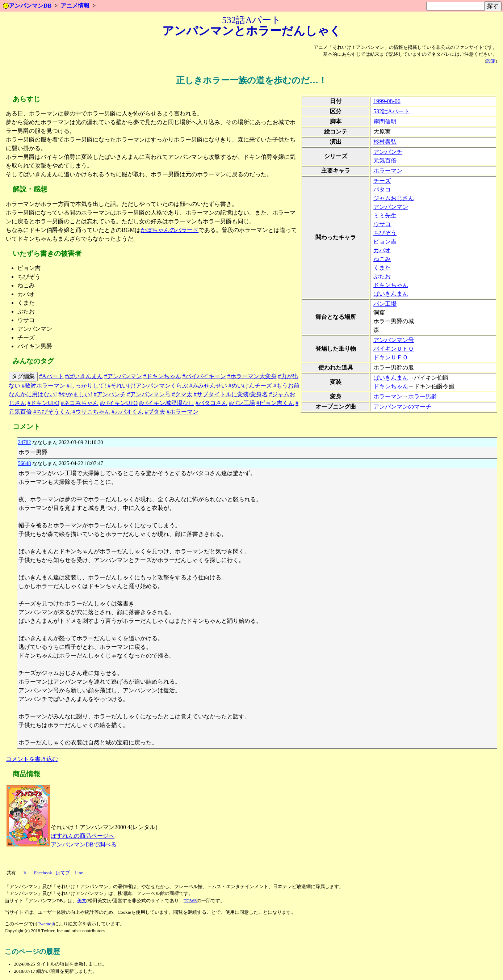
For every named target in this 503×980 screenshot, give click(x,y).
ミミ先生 (385, 216)
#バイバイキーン (204, 376)
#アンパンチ (110, 394)
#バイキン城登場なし (167, 403)
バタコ (382, 189)
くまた (382, 268)
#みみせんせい (208, 386)
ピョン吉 (385, 242)
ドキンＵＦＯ (391, 357)
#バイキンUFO (119, 403)
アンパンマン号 (394, 340)
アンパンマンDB (27, 6)
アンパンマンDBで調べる (84, 844)
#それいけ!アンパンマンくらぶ (148, 386)
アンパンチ (388, 152)
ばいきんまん (391, 294)
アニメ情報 (75, 6)
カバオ (382, 250)
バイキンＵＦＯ (394, 349)
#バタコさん (211, 403)
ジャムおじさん (394, 198)
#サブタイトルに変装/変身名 (231, 394)
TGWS (190, 901)
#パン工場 (242, 403)
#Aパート (51, 376)
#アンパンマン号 (149, 394)
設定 (491, 61)
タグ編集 (23, 376)
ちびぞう (385, 233)
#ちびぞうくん (52, 412)
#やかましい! (75, 394)
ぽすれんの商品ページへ (83, 836)
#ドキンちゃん (162, 376)
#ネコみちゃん (80, 403)
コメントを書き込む (32, 759)
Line (79, 873)
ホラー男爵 (423, 396)
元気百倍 (385, 160)
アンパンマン (391, 207)
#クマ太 (182, 394)
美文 (82, 901)
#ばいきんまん (84, 376)
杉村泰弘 (385, 142)
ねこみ (382, 259)
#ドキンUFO (43, 403)
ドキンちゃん (391, 285)
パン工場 (385, 304)
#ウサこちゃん (91, 412)
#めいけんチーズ (250, 386)
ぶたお (382, 276)
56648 (24, 463)
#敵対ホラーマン (43, 386)
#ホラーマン (183, 412)
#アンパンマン (123, 376)
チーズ (382, 181)
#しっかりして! (86, 386)
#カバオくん (127, 412)
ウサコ (382, 224)
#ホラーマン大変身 (252, 376)
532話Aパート (391, 111)
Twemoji (46, 924)
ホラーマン (388, 171)
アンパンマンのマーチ (402, 407)
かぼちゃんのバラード (169, 230)
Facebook (43, 873)
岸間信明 (385, 121)
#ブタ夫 (155, 412)
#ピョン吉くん (275, 403)
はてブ (63, 873)
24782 (24, 442)
